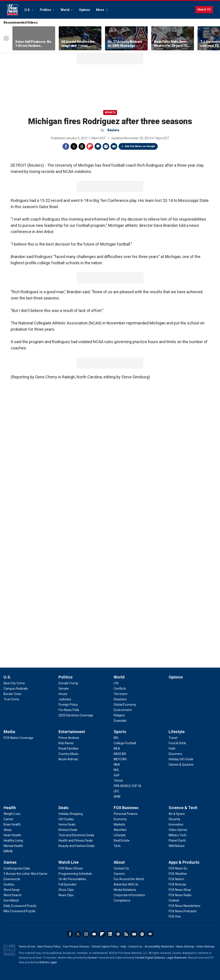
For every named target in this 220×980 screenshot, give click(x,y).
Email (114, 146)
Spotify (142, 934)
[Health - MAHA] (8, 851)
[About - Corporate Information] (129, 895)
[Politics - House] (63, 694)
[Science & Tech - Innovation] (176, 824)
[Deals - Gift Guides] (66, 819)
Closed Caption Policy (105, 947)
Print (106, 146)
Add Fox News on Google (140, 146)
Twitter (74, 146)
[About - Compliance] (122, 900)
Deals (64, 808)
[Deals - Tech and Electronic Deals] (76, 835)
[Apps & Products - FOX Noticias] (177, 884)
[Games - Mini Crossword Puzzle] (20, 911)
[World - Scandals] (120, 721)
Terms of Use (27, 947)
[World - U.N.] (116, 683)
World (65, 10)
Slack (118, 934)
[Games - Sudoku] (9, 884)
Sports (110, 113)
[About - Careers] (119, 874)
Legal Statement (177, 958)
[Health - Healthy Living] (13, 841)
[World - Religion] (119, 715)
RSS (126, 934)
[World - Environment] (123, 710)
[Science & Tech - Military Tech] (178, 835)
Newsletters (134, 934)
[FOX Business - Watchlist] (120, 830)
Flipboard (90, 146)
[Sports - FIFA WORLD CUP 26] (128, 786)
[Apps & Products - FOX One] (175, 916)
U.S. (28, 10)
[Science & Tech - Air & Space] (177, 814)
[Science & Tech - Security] (174, 819)
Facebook (66, 146)
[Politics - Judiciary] (65, 699)
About (119, 862)
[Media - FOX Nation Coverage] (18, 738)
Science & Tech (183, 808)
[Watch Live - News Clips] (66, 895)
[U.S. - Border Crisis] (12, 694)
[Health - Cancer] (9, 819)
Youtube (94, 934)
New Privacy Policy (49, 947)
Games (10, 862)
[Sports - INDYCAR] (120, 759)
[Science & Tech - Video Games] (178, 830)
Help (123, 947)
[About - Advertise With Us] (126, 884)
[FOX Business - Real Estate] (122, 841)
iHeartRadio (150, 934)
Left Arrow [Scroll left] (6, 38)
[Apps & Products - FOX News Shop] (180, 890)
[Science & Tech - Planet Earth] (177, 841)
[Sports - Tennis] (118, 781)
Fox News (12, 10)
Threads (82, 146)
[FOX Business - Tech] (117, 846)
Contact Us (135, 947)
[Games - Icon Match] (11, 900)
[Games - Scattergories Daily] (17, 868)
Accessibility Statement (159, 947)
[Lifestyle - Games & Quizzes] (181, 765)
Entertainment (72, 732)
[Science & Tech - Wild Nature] (177, 846)
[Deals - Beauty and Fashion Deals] (77, 846)
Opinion (84, 10)
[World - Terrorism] (121, 694)
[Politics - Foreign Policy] (68, 705)
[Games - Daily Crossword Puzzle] (20, 906)
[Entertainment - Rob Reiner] (66, 743)
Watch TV (204, 9)
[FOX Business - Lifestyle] (120, 835)
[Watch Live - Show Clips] (66, 890)
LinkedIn (110, 934)
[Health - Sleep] (8, 830)
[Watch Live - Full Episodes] (68, 884)
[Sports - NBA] (117, 765)
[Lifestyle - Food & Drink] (177, 743)
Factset (92, 958)
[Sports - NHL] (116, 770)
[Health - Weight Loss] (12, 814)
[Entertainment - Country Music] (69, 754)
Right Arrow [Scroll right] (212, 38)
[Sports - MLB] (117, 748)
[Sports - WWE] (117, 797)
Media (9, 732)
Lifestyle (177, 732)
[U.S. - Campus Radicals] (16, 689)
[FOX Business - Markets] (119, 824)
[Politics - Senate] (64, 689)
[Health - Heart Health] (12, 835)
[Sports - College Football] (125, 743)
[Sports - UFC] (116, 791)
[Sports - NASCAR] (120, 754)
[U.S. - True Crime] (11, 699)
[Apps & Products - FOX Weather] (178, 874)
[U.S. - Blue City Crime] (14, 683)
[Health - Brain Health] (12, 824)
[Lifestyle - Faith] (172, 748)
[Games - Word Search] (13, 895)
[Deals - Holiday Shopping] (71, 814)
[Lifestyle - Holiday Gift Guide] (181, 759)
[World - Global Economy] (125, 705)
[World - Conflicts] (120, 689)
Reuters (113, 130)
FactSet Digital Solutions (150, 958)
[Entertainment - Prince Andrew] (69, 738)
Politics (46, 10)
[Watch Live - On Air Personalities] (72, 879)
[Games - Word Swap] (12, 890)
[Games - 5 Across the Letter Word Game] (25, 874)
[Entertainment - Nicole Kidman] (68, 759)
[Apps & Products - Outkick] (174, 900)
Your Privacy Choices (76, 947)
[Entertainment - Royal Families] (69, 748)
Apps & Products (184, 862)
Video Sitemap (205, 947)
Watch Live (69, 862)
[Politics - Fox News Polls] (69, 710)
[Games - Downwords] (12, 879)
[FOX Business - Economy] (120, 819)
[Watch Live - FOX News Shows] (71, 868)
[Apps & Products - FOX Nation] (176, 879)
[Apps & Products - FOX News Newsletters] (185, 906)
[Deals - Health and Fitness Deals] (76, 841)
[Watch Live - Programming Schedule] (75, 874)
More (100, 10)
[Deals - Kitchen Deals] (68, 830)
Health (10, 808)
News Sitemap (185, 947)
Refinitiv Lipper (48, 962)
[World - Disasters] (120, 699)
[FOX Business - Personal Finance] (126, 814)
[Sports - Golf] (117, 775)
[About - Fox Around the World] (129, 879)
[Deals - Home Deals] (67, 824)
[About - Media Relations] (125, 890)
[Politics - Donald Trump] (68, 683)
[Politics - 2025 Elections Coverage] (76, 715)
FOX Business (126, 808)
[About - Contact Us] (121, 868)
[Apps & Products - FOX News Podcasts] (183, 911)
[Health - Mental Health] (13, 846)
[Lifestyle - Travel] (173, 738)
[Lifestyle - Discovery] (175, 754)
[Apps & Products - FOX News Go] (178, 868)
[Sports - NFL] (116, 738)
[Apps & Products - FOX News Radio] (180, 895)
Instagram (86, 934)
